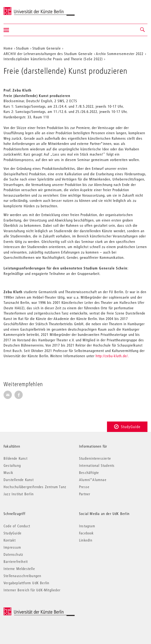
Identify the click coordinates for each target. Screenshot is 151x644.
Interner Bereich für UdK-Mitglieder (32, 590)
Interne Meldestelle (19, 569)
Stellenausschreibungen (22, 576)
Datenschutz (13, 554)
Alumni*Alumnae (93, 480)
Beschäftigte (89, 473)
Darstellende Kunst (19, 480)
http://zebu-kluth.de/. (112, 356)
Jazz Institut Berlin (19, 494)
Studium (22, 48)
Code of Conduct (17, 526)
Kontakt (10, 540)
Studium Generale (47, 48)
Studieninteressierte (95, 458)
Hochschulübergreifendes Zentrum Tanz (35, 487)
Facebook (87, 533)
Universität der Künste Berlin (22, 9)
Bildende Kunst (16, 458)
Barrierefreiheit (16, 561)
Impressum (12, 547)
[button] (143, 30)
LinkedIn (86, 540)
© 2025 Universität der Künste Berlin (28, 610)
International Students (97, 465)
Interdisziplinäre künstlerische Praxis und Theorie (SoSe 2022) (53, 59)
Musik (8, 473)
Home (8, 48)
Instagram (87, 526)
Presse (84, 487)
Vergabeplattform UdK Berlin (26, 583)
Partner (85, 494)
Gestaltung (12, 465)
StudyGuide (127, 427)
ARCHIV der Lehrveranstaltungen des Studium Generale (48, 54)
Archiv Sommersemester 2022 (120, 54)
